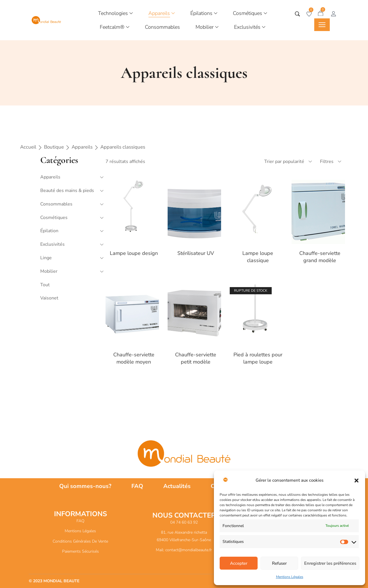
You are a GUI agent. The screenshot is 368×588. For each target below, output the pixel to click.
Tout (45, 285)
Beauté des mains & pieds (67, 191)
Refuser (279, 563)
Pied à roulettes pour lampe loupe (258, 358)
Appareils (82, 147)
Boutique (54, 147)
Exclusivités (52, 244)
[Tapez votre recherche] (297, 14)
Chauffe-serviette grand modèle (320, 257)
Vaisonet (49, 298)
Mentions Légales (290, 577)
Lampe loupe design (134, 253)
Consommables (56, 204)
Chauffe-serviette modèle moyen (134, 358)
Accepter (239, 563)
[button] (356, 481)
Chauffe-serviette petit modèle (196, 358)
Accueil (28, 147)
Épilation (49, 231)
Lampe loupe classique (258, 257)
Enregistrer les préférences (330, 563)
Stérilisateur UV (196, 253)
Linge (46, 258)
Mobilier (49, 271)
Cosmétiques (54, 218)
